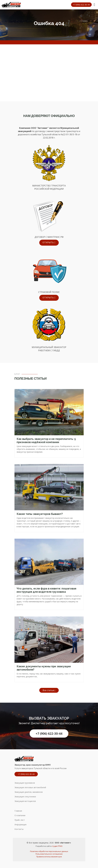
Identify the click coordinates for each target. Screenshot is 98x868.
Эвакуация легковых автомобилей (30, 787)
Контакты (19, 829)
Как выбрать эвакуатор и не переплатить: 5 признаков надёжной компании (46, 441)
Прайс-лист (20, 820)
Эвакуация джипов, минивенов (29, 792)
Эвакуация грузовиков (25, 783)
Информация (20, 825)
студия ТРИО (57, 846)
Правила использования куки (49, 857)
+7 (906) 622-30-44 (49, 734)
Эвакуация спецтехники (25, 797)
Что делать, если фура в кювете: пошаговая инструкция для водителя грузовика (46, 590)
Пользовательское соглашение (49, 854)
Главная (18, 811)
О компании (20, 815)
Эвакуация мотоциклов (25, 801)
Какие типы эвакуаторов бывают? (40, 514)
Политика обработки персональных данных (49, 851)
